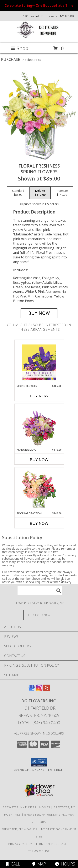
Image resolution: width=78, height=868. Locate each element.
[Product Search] (40, 591)
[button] (39, 762)
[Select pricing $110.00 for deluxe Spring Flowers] (40, 193)
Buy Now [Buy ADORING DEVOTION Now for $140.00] (39, 523)
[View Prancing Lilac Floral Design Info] (39, 426)
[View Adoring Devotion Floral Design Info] (39, 490)
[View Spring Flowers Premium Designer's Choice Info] (39, 362)
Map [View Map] (39, 864)
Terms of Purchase (51, 844)
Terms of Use (39, 851)
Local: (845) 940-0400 (39, 723)
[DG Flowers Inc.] (39, 37)
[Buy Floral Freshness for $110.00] (39, 313)
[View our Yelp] (47, 690)
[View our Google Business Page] (32, 690)
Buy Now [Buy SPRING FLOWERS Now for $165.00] (39, 396)
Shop (20, 48)
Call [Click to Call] (13, 864)
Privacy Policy (20, 844)
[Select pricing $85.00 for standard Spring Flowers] (18, 193)
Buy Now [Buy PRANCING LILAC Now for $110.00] (39, 460)
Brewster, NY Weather (20, 829)
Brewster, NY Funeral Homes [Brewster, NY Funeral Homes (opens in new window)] (27, 807)
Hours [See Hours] (65, 864)
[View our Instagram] (39, 690)
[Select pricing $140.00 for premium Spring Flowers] (62, 193)
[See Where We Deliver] (39, 615)
